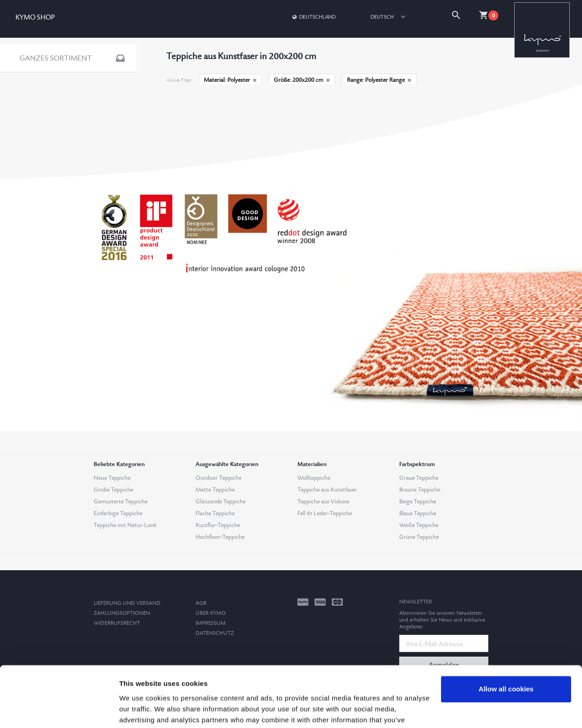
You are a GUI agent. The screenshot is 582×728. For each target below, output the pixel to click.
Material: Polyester (230, 80)
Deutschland (313, 17)
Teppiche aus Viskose (323, 502)
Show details (140, 710)
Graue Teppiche (419, 478)
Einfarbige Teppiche (118, 513)
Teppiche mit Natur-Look (125, 525)
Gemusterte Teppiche (120, 502)
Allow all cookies (506, 632)
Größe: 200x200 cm (302, 80)
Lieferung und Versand (127, 603)
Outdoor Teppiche (218, 478)
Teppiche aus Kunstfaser (327, 490)
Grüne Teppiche (419, 537)
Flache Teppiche (215, 513)
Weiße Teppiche (419, 525)
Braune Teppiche (420, 490)
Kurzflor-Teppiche (218, 525)
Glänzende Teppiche (221, 502)
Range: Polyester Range (379, 80)
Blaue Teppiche (418, 513)
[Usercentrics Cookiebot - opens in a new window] (59, 710)
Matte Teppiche (215, 490)
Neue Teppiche (112, 478)
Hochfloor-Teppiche (220, 537)
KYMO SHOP (35, 18)
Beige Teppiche (418, 502)
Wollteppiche (314, 478)
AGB (201, 603)
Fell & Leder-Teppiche (325, 513)
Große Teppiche (113, 490)
